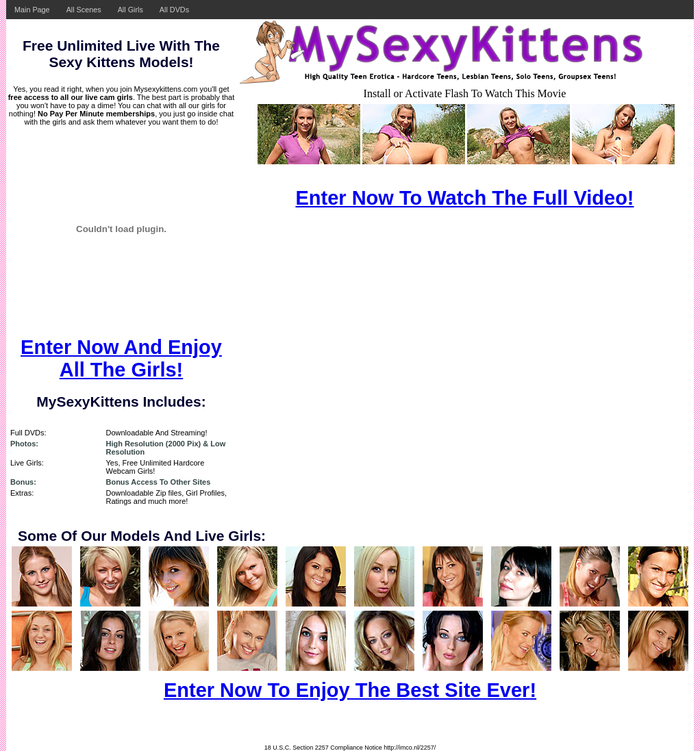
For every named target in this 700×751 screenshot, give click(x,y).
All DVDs (174, 10)
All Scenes (84, 10)
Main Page (32, 10)
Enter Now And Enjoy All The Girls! (121, 358)
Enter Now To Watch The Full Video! (464, 198)
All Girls (130, 10)
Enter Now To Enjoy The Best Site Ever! (350, 690)
